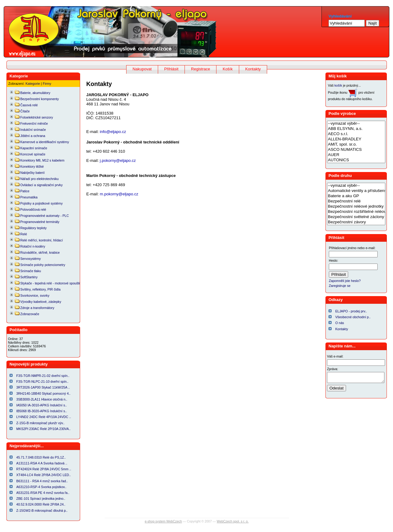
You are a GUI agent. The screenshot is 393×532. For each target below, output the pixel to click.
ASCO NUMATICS (356, 150)
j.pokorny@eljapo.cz (118, 160)
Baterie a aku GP (356, 196)
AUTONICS (356, 160)
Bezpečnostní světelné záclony (356, 217)
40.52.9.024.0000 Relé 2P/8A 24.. (41, 504)
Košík (228, 69)
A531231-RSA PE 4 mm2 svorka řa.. (43, 493)
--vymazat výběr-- (356, 124)
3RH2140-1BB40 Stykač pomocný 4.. (43, 393)
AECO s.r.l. (356, 134)
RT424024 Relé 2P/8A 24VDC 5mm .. (44, 469)
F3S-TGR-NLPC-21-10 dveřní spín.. (42, 381)
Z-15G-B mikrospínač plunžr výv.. (40, 423)
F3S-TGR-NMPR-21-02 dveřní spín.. (43, 376)
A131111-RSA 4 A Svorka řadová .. (42, 463)
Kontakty (253, 69)
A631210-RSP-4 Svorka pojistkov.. (41, 487)
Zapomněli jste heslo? (345, 281)
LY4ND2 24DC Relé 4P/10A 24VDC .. (44, 417)
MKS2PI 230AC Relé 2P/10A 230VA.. (43, 429)
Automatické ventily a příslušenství (356, 191)
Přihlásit (171, 69)
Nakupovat (142, 69)
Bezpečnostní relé (356, 201)
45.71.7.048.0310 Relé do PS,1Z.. (41, 457)
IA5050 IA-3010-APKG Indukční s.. (42, 405)
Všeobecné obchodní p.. (353, 317)
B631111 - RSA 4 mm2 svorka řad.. (42, 481)
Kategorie (33, 84)
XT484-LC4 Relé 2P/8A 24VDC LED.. (44, 475)
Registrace (200, 69)
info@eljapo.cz (112, 132)
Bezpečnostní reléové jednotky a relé (356, 207)
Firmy (47, 84)
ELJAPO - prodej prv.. (351, 311)
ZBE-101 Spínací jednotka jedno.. (41, 499)
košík (338, 85)
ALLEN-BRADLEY (356, 139)
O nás (340, 323)
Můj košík (338, 76)
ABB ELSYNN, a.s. (356, 129)
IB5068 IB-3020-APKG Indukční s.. (42, 411)
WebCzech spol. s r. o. (233, 521)
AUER (356, 155)
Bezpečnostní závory (356, 222)
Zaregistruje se (340, 286)
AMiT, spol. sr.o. (356, 145)
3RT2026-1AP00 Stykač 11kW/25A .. (43, 387)
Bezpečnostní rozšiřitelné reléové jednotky (356, 212)
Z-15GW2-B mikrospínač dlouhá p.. (42, 510)
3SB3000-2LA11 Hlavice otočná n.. (42, 399)
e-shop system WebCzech (163, 521)
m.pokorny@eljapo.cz (119, 194)
